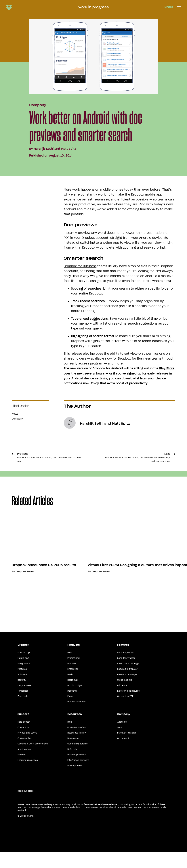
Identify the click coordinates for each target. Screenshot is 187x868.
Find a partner (75, 781)
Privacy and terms (27, 749)
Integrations (24, 679)
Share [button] (169, 7)
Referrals (72, 765)
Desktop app (24, 668)
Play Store (167, 368)
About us (122, 738)
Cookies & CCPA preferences (33, 760)
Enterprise (73, 685)
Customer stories (76, 743)
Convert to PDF (125, 712)
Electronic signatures (128, 707)
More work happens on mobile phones (93, 190)
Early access (24, 701)
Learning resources (28, 776)
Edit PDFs (122, 701)
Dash (70, 690)
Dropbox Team (25, 604)
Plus (69, 668)
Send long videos (126, 674)
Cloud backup (125, 696)
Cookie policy (25, 754)
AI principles (24, 765)
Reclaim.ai (73, 696)
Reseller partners (77, 771)
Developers (73, 754)
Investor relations (126, 749)
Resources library (77, 749)
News (15, 414)
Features (22, 685)
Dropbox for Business (80, 266)
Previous (49, 457)
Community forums (77, 760)
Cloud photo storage (128, 679)
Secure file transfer (127, 685)
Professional (74, 674)
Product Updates (76, 718)
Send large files (125, 668)
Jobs (120, 743)
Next (138, 457)
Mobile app (23, 674)
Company (38, 105)
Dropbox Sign (75, 701)
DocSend (72, 707)
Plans (70, 712)
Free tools (23, 712)
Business (72, 679)
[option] (56, 572)
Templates (23, 707)
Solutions (22, 690)
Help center (24, 738)
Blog (70, 738)
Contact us (23, 743)
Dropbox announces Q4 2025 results (44, 597)
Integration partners (78, 776)
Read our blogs (25, 807)
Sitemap (22, 771)
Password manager (127, 690)
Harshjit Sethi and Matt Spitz (55, 149)
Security (22, 696)
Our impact (123, 754)
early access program (86, 363)
